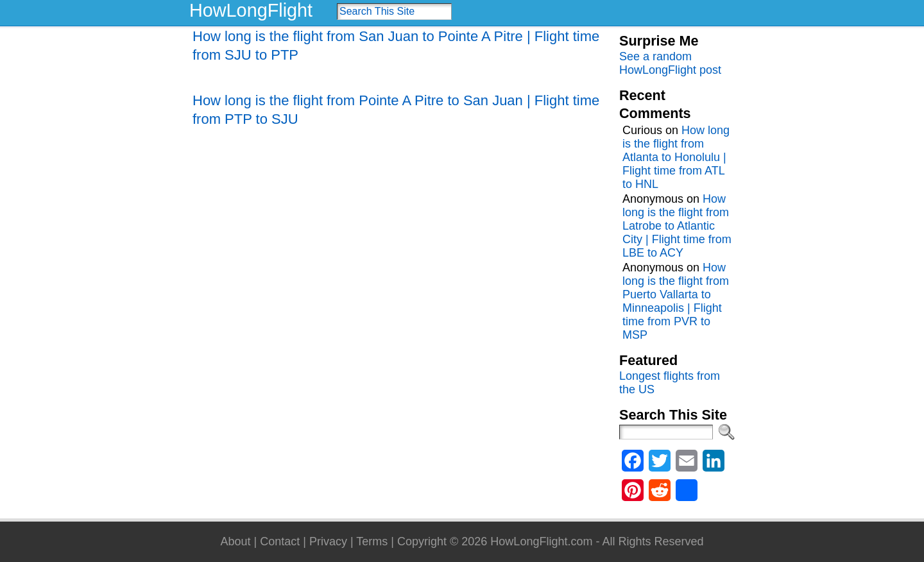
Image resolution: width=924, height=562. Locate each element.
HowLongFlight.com (541, 541)
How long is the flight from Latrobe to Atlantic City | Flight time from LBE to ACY (677, 226)
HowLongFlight (251, 10)
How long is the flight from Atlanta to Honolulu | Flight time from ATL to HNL (676, 157)
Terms (372, 541)
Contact (280, 541)
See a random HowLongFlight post (670, 63)
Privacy (328, 541)
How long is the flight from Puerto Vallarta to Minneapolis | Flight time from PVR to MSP (676, 301)
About (235, 541)
